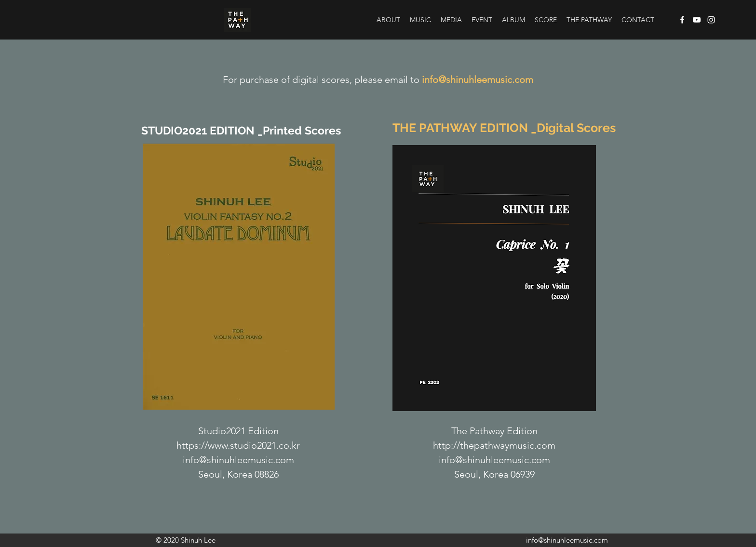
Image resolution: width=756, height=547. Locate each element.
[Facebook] (682, 20)
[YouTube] (697, 20)
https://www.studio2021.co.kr (238, 445)
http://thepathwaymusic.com (494, 445)
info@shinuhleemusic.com (478, 80)
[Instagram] (711, 20)
